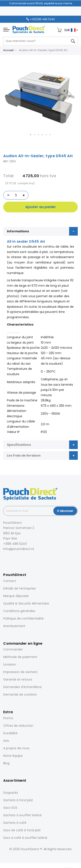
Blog (6, 763)
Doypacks (11, 793)
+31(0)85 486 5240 (42, 19)
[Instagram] (10, 558)
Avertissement (14, 626)
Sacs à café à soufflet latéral (25, 838)
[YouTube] (28, 558)
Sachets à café (15, 823)
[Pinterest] (22, 558)
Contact (10, 581)
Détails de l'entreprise (19, 588)
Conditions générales (19, 611)
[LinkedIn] (16, 558)
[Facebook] (4, 558)
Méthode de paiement (20, 657)
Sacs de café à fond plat (22, 830)
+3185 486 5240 (15, 544)
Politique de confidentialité (23, 618)
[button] (12, 95)
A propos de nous (16, 748)
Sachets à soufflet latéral (22, 815)
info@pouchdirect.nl (19, 549)
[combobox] (40, 41)
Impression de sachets (20, 672)
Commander (13, 649)
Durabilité (10, 733)
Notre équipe (13, 756)
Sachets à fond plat (18, 800)
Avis (6, 741)
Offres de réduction (18, 726)
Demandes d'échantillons (22, 687)
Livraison (10, 664)
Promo (8, 718)
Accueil (8, 50)
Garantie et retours (18, 679)
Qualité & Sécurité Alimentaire (26, 603)
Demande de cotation (20, 694)
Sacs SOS (10, 808)
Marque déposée (16, 596)
